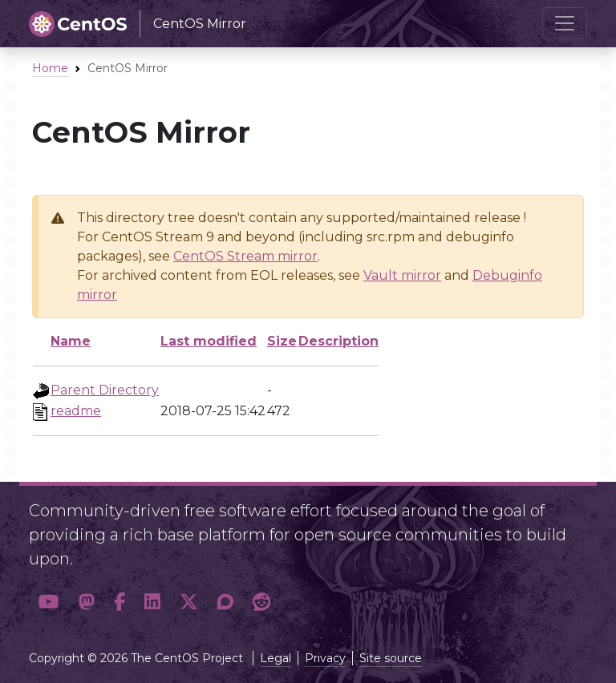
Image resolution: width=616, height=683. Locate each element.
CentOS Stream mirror (245, 256)
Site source (391, 658)
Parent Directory (105, 390)
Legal (276, 658)
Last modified (209, 341)
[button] (49, 602)
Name (71, 341)
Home (50, 68)
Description (338, 341)
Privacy (325, 658)
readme (76, 411)
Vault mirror (402, 275)
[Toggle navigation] (565, 23)
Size (282, 341)
